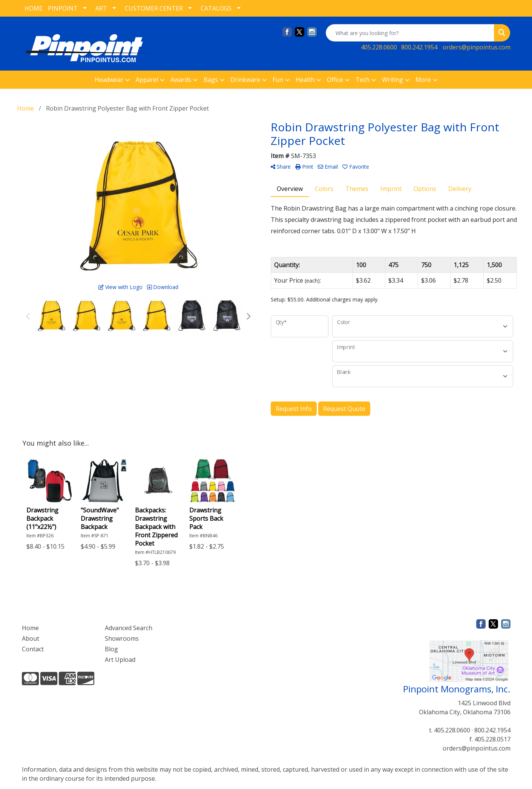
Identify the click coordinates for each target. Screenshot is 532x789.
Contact (33, 649)
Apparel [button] (147, 80)
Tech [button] (363, 80)
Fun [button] (278, 80)
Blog (111, 649)
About (31, 638)
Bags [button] (211, 80)
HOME (34, 8)
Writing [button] (392, 80)
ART (101, 8)
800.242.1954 (419, 47)
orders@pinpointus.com (477, 47)
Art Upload (120, 660)
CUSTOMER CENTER (154, 8)
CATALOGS (216, 8)
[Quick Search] (410, 33)
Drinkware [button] (245, 80)
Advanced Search (129, 628)
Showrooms (122, 638)
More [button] (423, 80)
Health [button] (305, 80)
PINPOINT (63, 8)
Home (30, 628)
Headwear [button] (109, 80)
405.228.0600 (379, 47)
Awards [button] (181, 80)
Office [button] (335, 80)
